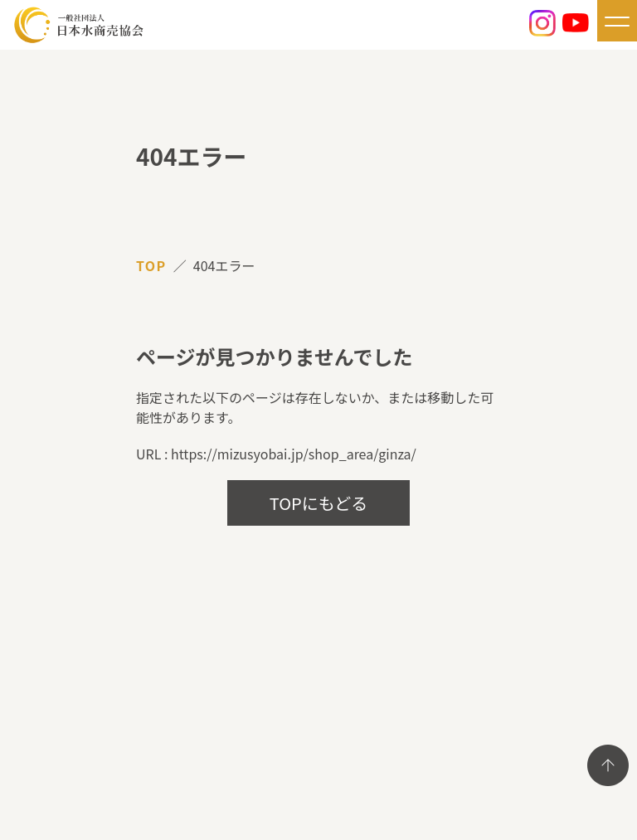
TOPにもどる (319, 503)
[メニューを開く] (617, 21)
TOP (151, 265)
